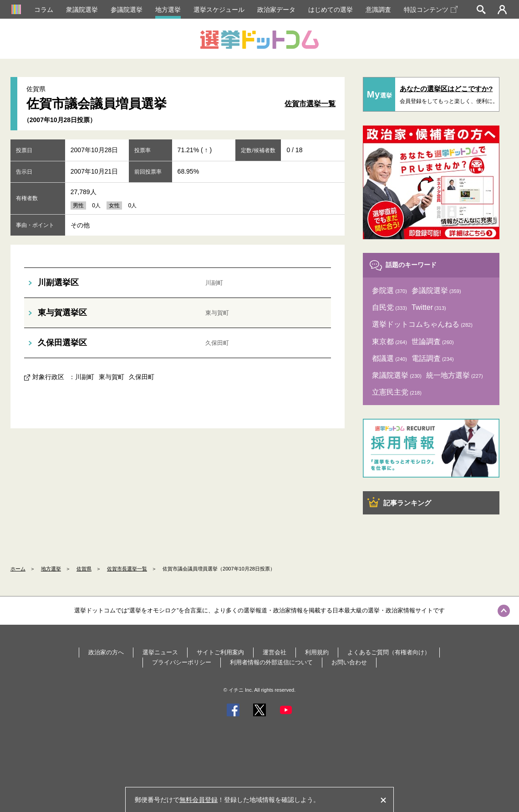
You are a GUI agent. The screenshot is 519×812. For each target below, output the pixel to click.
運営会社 (275, 652)
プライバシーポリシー (182, 662)
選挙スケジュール (219, 10)
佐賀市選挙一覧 (310, 104)
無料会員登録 (198, 800)
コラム (44, 10)
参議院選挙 (127, 10)
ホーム (18, 569)
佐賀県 (84, 569)
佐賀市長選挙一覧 (127, 569)
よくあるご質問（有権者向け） (389, 652)
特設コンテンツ (431, 10)
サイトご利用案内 (220, 652)
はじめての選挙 (331, 10)
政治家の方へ (106, 652)
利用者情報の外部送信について (271, 662)
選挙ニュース (160, 652)
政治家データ (276, 10)
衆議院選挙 (82, 10)
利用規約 (317, 652)
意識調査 (378, 10)
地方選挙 (168, 10)
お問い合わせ (349, 662)
